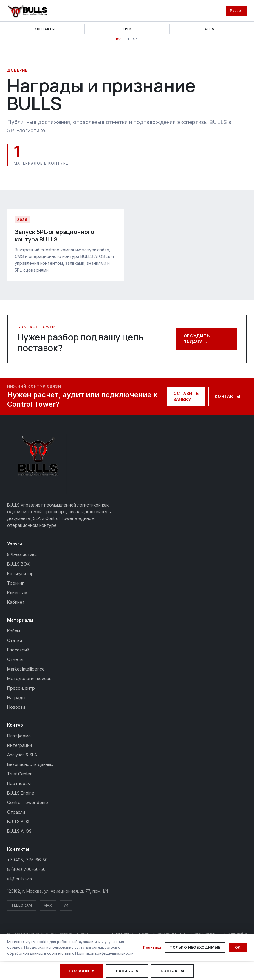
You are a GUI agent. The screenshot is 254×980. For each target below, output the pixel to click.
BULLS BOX (18, 564)
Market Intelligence (26, 669)
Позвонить (82, 971)
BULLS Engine (21, 793)
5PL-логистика (22, 554)
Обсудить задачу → (197, 339)
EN (127, 39)
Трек (127, 29)
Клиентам (17, 593)
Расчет (237, 11)
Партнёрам (19, 783)
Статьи (15, 640)
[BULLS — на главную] (37, 464)
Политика (152, 947)
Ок (238, 947)
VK (66, 905)
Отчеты (15, 659)
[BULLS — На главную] (27, 11)
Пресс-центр (21, 688)
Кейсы (14, 631)
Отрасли (16, 812)
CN (135, 39)
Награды (16, 698)
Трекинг (16, 583)
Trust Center (19, 774)
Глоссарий (18, 650)
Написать (127, 971)
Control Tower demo (28, 802)
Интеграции (20, 745)
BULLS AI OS (19, 831)
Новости (16, 707)
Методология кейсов (29, 678)
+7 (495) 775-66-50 (27, 860)
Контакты (45, 29)
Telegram (22, 905)
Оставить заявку (186, 396)
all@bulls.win (20, 879)
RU (118, 39)
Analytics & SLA (22, 755)
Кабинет (16, 602)
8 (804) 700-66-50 (26, 869)
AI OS (209, 29)
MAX (48, 905)
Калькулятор (20, 573)
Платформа (19, 736)
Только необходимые (195, 947)
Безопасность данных (30, 764)
